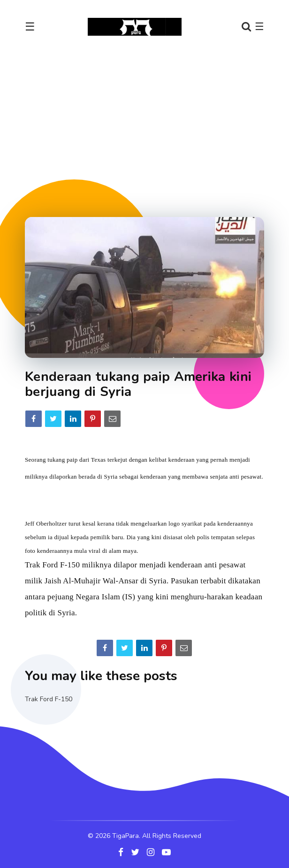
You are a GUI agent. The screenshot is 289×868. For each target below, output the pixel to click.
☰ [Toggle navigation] (30, 27)
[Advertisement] (157, 126)
